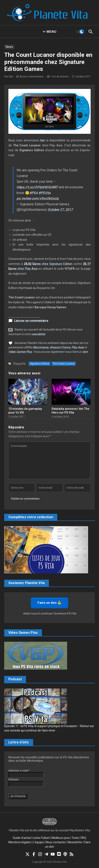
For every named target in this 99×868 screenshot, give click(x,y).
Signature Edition (40, 364)
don (85, 352)
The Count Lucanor (64, 364)
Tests (75, 838)
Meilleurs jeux (61, 838)
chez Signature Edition (48, 264)
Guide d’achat (22, 838)
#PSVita (44, 193)
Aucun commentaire (31, 77)
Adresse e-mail (19, 770)
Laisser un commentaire (31, 321)
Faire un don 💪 (49, 603)
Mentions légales (20, 842)
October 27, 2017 (60, 210)
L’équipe (38, 842)
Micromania (41, 347)
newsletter (38, 334)
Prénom (14, 780)
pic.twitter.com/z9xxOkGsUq (38, 198)
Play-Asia (78, 347)
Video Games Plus (20, 352)
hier (43, 140)
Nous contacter (56, 842)
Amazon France (60, 347)
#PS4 (33, 193)
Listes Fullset (41, 838)
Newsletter (75, 842)
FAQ (83, 838)
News (9, 47)
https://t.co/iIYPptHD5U (34, 187)
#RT (55, 187)
